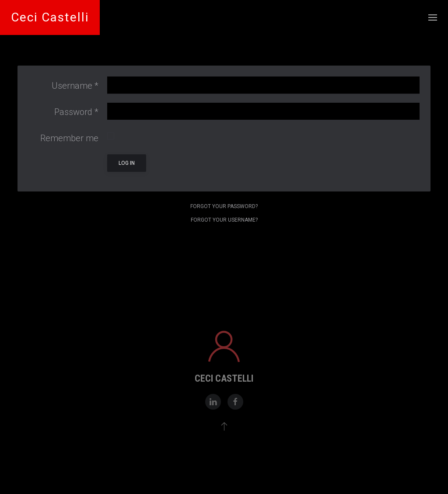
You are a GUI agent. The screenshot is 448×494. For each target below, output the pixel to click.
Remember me (69, 138)
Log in (127, 163)
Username (75, 86)
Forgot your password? (224, 206)
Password (76, 112)
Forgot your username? (224, 220)
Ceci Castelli (50, 17)
